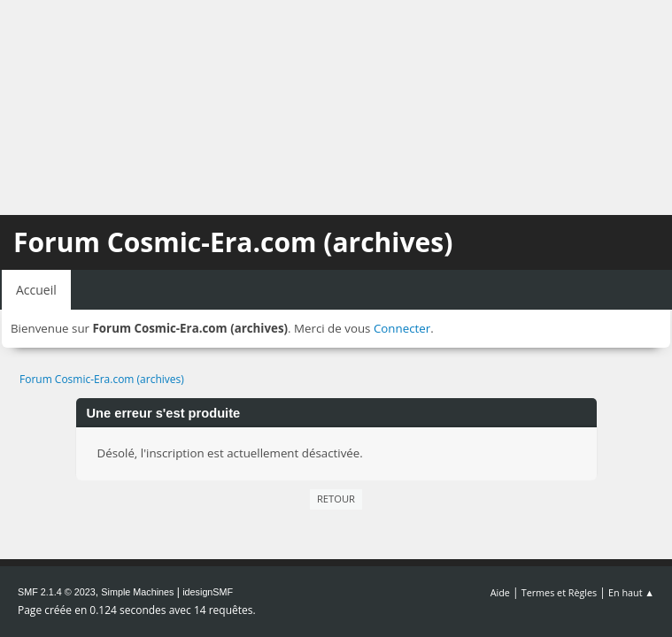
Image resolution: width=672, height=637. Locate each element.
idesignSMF (208, 592)
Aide (500, 592)
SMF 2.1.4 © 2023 (57, 592)
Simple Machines (137, 592)
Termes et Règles (560, 592)
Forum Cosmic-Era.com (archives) (233, 242)
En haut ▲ (631, 592)
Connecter (402, 328)
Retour (336, 499)
